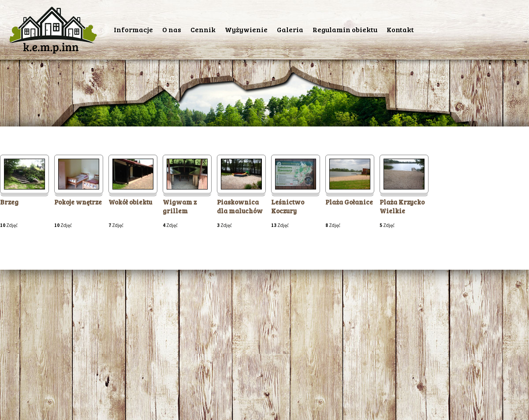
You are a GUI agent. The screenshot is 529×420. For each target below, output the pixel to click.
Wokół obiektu (130, 202)
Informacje (133, 29)
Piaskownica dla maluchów (240, 206)
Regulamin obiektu (345, 29)
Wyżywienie (246, 29)
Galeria (290, 29)
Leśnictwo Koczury (288, 206)
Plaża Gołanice (349, 202)
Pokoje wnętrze (78, 202)
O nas (172, 29)
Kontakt (400, 29)
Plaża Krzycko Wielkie (402, 206)
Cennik (203, 29)
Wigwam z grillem (180, 206)
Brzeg (9, 202)
